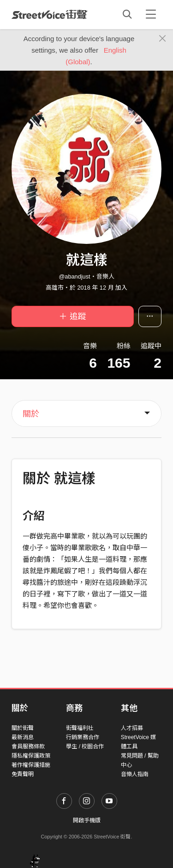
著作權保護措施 (31, 765)
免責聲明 (23, 774)
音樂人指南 (135, 774)
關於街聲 (23, 728)
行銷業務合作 (83, 737)
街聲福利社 (80, 728)
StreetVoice (50, 14)
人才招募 (132, 728)
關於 (31, 414)
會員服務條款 (28, 747)
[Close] (163, 39)
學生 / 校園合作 (85, 747)
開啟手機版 (87, 820)
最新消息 (23, 737)
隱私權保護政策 (31, 756)
